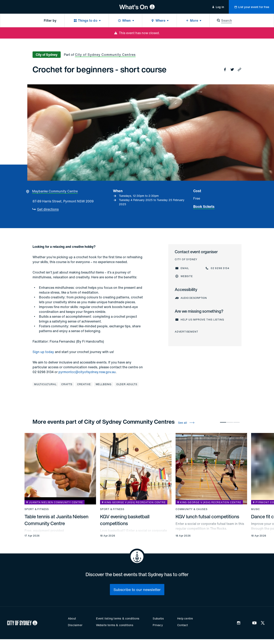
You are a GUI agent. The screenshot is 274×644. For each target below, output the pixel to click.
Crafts (67, 384)
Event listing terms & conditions (118, 618)
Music (256, 509)
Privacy (158, 625)
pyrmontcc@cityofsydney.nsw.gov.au (87, 372)
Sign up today (43, 352)
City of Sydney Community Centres (105, 55)
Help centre (185, 618)
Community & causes (191, 509)
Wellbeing (104, 384)
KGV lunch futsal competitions (207, 516)
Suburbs (158, 618)
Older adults (127, 384)
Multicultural (45, 384)
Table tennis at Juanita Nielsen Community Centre (56, 520)
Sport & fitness (37, 509)
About (72, 618)
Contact (182, 625)
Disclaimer (75, 625)
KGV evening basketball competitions (125, 520)
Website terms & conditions (115, 625)
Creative (84, 384)
